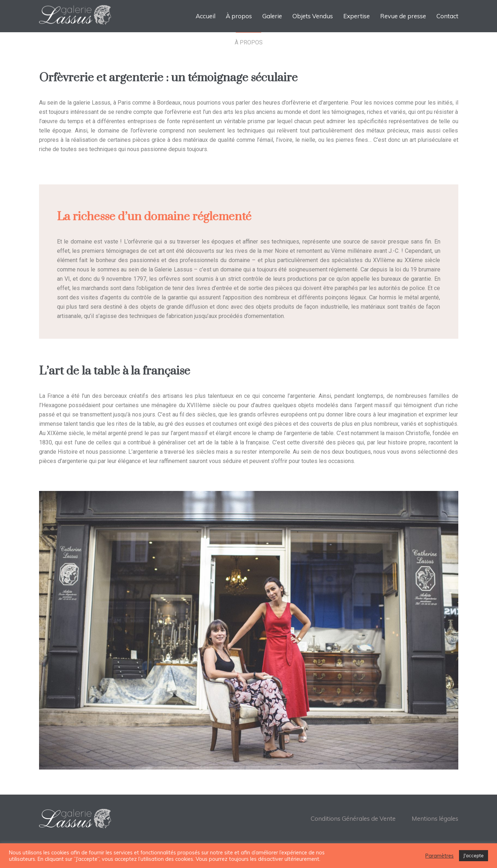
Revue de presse (403, 16)
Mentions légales (435, 818)
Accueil (206, 16)
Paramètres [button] (439, 856)
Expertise (357, 16)
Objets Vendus (313, 16)
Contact (447, 16)
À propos (239, 16)
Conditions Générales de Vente (353, 818)
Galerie (272, 16)
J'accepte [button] (474, 855)
